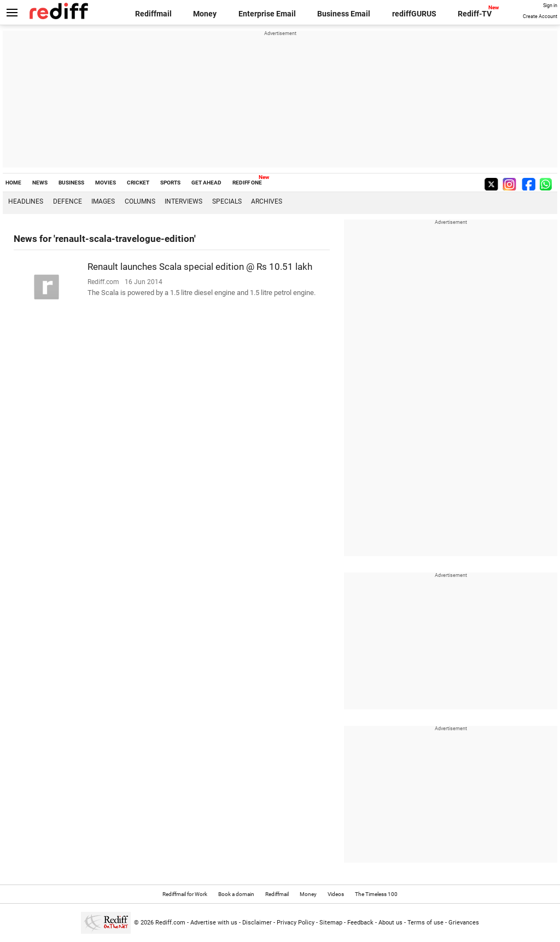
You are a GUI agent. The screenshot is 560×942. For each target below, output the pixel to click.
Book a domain (236, 894)
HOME (13, 183)
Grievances (464, 923)
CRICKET (138, 183)
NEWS (40, 183)
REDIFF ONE (247, 183)
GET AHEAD (206, 183)
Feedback (360, 923)
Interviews (183, 201)
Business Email (344, 14)
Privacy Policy (296, 923)
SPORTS (170, 183)
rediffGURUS (414, 14)
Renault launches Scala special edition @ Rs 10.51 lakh (200, 267)
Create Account (540, 16)
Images (103, 201)
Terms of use (425, 923)
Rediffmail (153, 14)
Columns (140, 201)
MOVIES (106, 183)
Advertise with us (214, 923)
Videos (336, 894)
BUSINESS (71, 183)
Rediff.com (170, 923)
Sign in (550, 5)
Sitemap (331, 923)
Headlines (26, 201)
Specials (227, 201)
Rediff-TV (475, 14)
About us (390, 923)
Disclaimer (257, 923)
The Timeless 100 (376, 894)
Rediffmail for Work (185, 894)
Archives (267, 201)
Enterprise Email (267, 14)
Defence (68, 201)
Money (205, 14)
